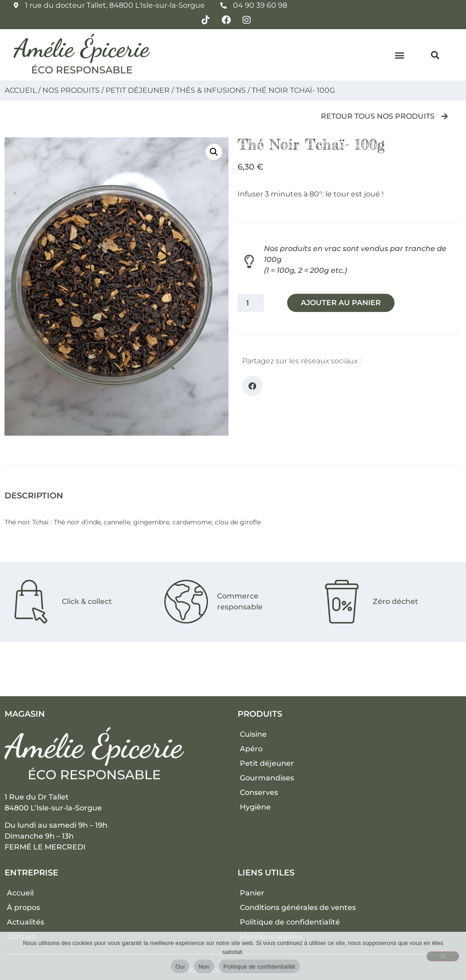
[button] (400, 55)
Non (204, 967)
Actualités (25, 922)
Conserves (259, 792)
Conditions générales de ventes (298, 907)
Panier (252, 893)
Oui (180, 967)
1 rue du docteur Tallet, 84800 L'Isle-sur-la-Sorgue (115, 5)
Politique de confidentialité (290, 922)
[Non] (443, 956)
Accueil (20, 90)
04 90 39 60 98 (260, 5)
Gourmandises (267, 778)
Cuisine (253, 734)
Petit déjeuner (138, 90)
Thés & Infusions (211, 90)
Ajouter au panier (342, 303)
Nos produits (71, 90)
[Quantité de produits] (251, 303)
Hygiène (255, 807)
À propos (23, 907)
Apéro (251, 749)
